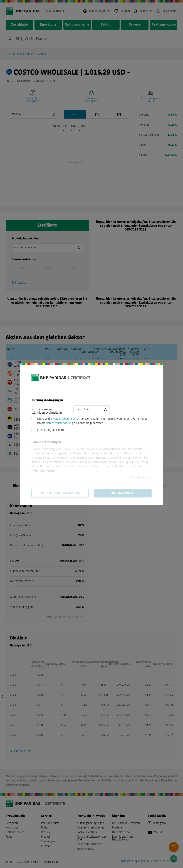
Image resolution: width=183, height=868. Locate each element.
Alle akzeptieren (123, 493)
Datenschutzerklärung (59, 423)
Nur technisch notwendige (60, 493)
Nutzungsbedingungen (66, 419)
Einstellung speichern (50, 430)
